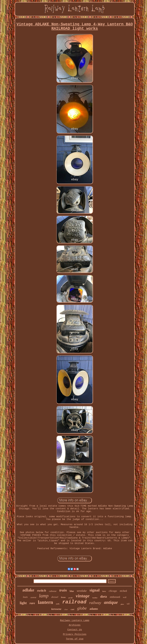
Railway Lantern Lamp (75, 620)
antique (111, 602)
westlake (82, 591)
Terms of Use (75, 639)
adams (94, 609)
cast (72, 609)
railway (95, 603)
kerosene (56, 609)
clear (66, 609)
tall (128, 604)
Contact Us (75, 630)
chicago (113, 591)
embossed (115, 597)
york (58, 604)
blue (72, 591)
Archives (75, 625)
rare (32, 603)
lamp (44, 596)
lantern (46, 602)
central (33, 597)
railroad (74, 602)
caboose (53, 591)
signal (95, 590)
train (63, 590)
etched (123, 591)
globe (82, 608)
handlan (95, 598)
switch (42, 590)
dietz (104, 597)
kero (104, 591)
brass (63, 597)
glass (122, 604)
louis (25, 597)
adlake (28, 590)
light (23, 603)
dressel (55, 597)
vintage (83, 596)
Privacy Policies (75, 634)
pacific (71, 598)
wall (125, 597)
